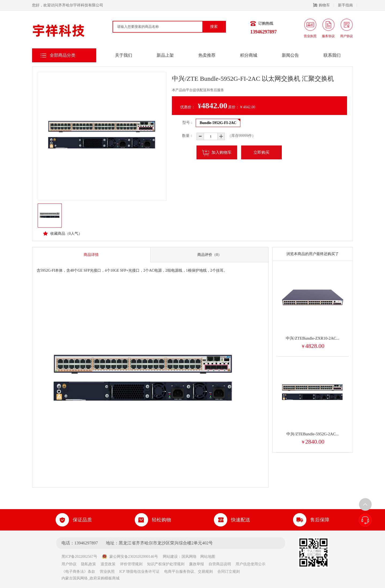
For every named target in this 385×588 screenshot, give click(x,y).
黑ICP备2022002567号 (81, 557)
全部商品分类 (63, 55)
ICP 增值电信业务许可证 (139, 572)
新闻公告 (290, 55)
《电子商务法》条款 (78, 572)
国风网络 (189, 557)
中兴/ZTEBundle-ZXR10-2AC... (313, 338)
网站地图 (208, 557)
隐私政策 (88, 564)
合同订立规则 (229, 572)
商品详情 (91, 255)
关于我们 (124, 55)
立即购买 (261, 152)
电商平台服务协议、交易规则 (188, 572)
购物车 (324, 5)
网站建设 (170, 557)
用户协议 (69, 564)
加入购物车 (217, 153)
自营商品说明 (220, 564)
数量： (184, 136)
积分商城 (249, 55)
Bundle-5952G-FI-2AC (218, 123)
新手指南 (347, 5)
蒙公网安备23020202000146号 (130, 557)
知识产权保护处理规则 (166, 564)
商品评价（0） (209, 255)
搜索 (214, 27)
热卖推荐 (207, 55)
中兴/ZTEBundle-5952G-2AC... (312, 434)
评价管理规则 (131, 564)
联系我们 (332, 55)
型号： (188, 123)
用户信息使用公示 (251, 564)
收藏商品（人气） (63, 233)
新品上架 (165, 55)
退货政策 (108, 564)
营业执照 (107, 572)
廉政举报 (197, 564)
